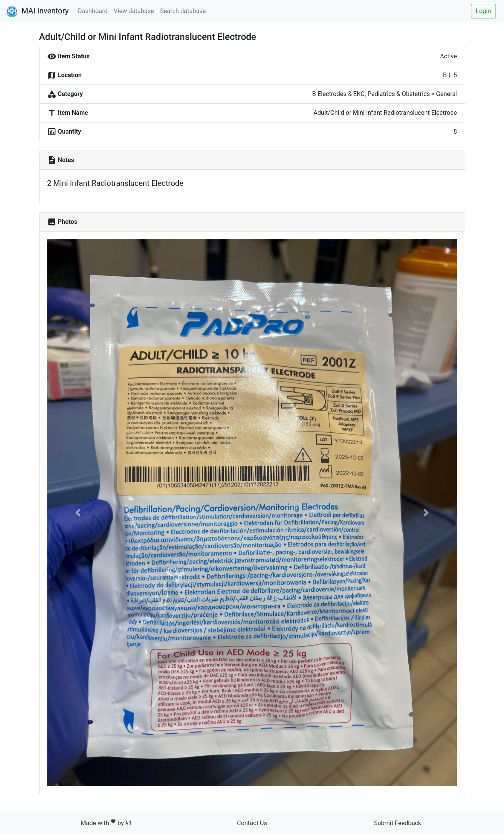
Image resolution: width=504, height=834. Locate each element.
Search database (183, 11)
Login (483, 11)
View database (134, 11)
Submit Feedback (397, 823)
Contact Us (252, 823)
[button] (78, 513)
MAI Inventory (37, 12)
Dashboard (93, 11)
